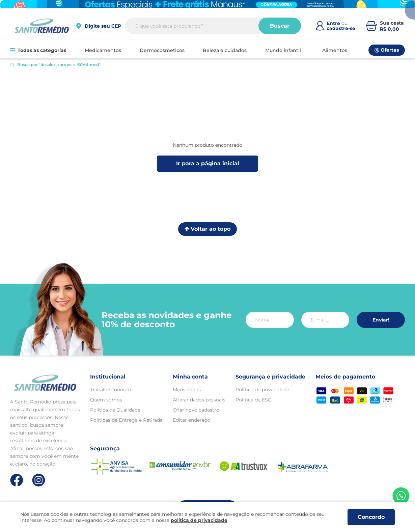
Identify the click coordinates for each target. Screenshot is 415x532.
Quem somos (106, 400)
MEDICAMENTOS (103, 50)
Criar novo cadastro (196, 410)
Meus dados (187, 390)
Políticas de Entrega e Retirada (126, 420)
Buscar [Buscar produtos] (281, 29)
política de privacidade (199, 520)
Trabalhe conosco (111, 390)
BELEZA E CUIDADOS (225, 50)
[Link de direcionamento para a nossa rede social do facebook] (17, 480)
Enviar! (381, 320)
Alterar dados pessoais (199, 400)
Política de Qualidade (115, 410)
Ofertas (387, 50)
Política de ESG (254, 400)
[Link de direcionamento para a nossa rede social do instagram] (39, 480)
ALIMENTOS (335, 50)
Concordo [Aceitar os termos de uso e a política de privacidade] (371, 517)
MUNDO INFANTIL (283, 50)
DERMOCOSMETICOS (162, 50)
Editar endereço (191, 420)
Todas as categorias (38, 50)
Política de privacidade (262, 390)
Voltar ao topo (207, 229)
